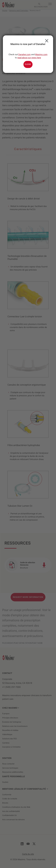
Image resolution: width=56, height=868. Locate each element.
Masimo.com (41, 55)
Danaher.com (24, 55)
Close (46, 40)
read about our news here (29, 58)
